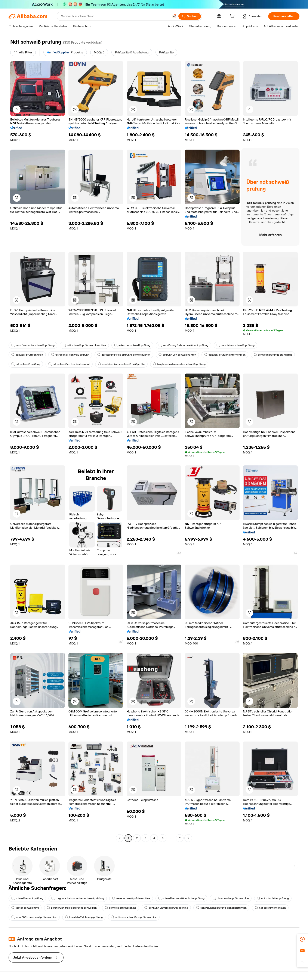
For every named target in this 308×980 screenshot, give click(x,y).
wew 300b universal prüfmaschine (34, 917)
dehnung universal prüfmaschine (166, 908)
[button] (174, 16)
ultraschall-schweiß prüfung (70, 355)
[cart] (233, 17)
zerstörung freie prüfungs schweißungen (124, 355)
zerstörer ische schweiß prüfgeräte (121, 364)
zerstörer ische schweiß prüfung (33, 345)
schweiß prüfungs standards (273, 355)
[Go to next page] (188, 838)
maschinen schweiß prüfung (235, 345)
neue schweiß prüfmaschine (131, 898)
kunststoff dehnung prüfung (84, 917)
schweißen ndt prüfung (27, 898)
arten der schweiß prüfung (132, 345)
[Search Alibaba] (115, 16)
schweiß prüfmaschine (121, 908)
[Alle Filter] (23, 52)
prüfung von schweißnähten (177, 355)
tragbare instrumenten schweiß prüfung (179, 364)
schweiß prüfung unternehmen (225, 355)
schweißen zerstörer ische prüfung (181, 898)
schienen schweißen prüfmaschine (134, 917)
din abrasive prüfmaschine (231, 898)
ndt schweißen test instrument (69, 364)
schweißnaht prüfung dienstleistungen (221, 908)
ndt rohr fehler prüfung (273, 898)
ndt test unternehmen (270, 908)
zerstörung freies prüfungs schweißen (72, 908)
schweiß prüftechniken (27, 355)
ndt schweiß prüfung (26, 364)
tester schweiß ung (25, 908)
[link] (302, 939)
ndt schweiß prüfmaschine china (84, 345)
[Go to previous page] (120, 838)
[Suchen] (190, 16)
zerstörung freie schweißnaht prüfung (183, 345)
